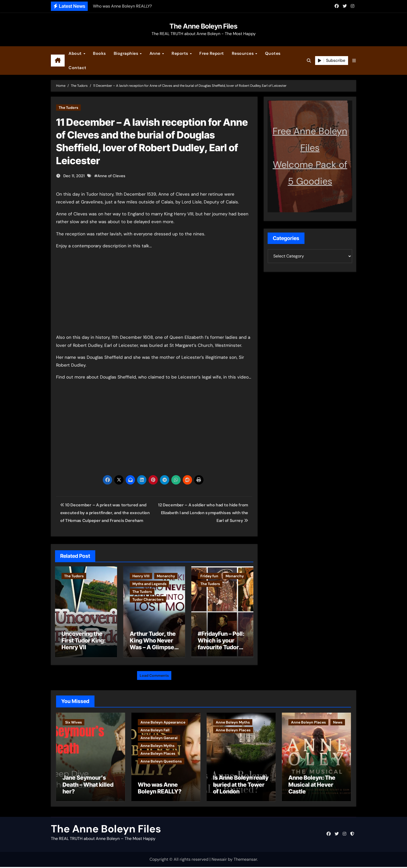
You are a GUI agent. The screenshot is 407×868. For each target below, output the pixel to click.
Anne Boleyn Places (158, 752)
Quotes (273, 53)
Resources (243, 53)
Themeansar (245, 860)
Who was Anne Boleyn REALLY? (160, 789)
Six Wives (73, 721)
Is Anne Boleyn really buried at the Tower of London (241, 786)
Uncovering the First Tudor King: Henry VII (84, 641)
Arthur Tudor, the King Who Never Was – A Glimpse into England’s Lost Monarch (153, 647)
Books (99, 53)
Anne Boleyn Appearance (163, 721)
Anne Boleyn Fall (155, 729)
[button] (354, 61)
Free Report (212, 53)
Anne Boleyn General (159, 737)
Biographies (127, 53)
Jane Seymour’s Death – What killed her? (88, 786)
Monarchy (166, 576)
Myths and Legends (149, 584)
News (338, 721)
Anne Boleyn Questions (161, 760)
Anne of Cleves (111, 176)
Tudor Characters (148, 599)
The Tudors (68, 108)
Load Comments (154, 674)
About (76, 53)
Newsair (219, 860)
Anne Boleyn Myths (157, 744)
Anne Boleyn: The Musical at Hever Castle (312, 786)
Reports (180, 53)
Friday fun (209, 576)
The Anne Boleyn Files (203, 26)
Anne (156, 53)
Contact (77, 68)
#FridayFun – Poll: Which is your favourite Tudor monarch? (221, 644)
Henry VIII (141, 576)
